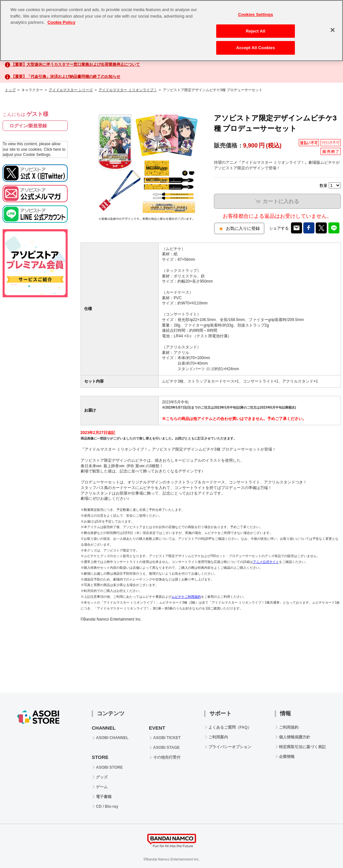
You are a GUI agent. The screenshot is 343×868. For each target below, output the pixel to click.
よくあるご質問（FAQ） (230, 727)
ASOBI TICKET (167, 738)
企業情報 (287, 757)
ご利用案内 (218, 737)
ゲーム (102, 787)
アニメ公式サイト (266, 562)
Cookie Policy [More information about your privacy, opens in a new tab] (61, 22)
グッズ (102, 777)
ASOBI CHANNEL (112, 738)
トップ (10, 90)
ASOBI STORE (109, 767)
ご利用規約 (289, 727)
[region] (171, 31)
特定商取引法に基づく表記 (302, 747)
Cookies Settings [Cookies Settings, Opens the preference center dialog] (256, 14)
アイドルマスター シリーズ (71, 90)
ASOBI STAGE (166, 748)
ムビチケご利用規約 (186, 597)
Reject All (256, 31)
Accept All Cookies (256, 48)
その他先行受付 (167, 757)
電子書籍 (104, 797)
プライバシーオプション (230, 747)
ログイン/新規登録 (28, 126)
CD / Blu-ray (107, 806)
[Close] (333, 30)
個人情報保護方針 (295, 737)
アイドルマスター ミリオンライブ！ (128, 90)
